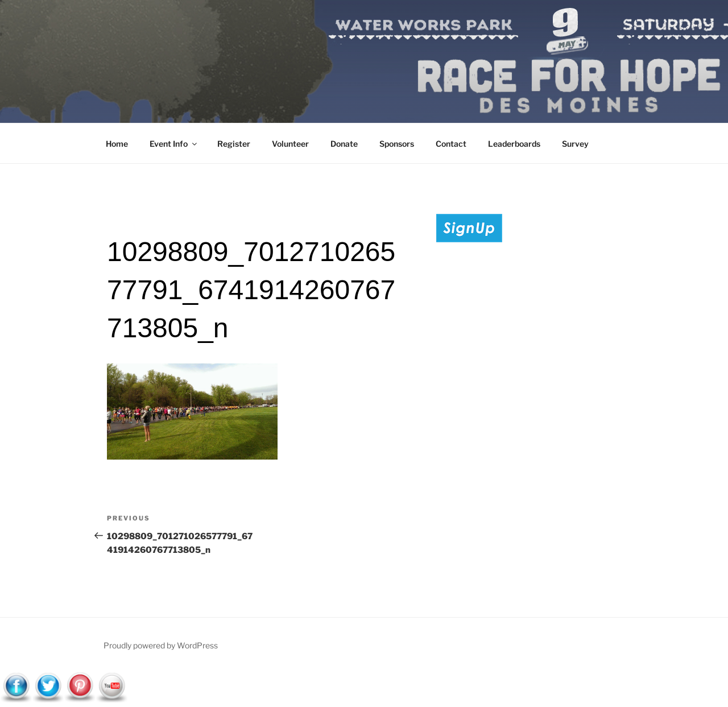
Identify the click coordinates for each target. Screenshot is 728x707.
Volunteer (290, 144)
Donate (344, 144)
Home (117, 144)
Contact (451, 144)
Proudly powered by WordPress (161, 645)
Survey (575, 144)
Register (234, 144)
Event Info (174, 144)
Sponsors (397, 144)
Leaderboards (514, 144)
